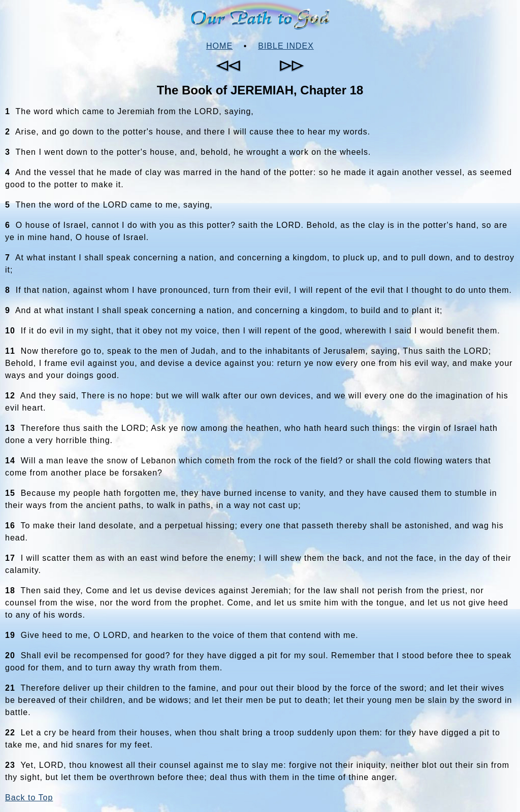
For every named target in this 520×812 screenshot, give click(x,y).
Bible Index (286, 46)
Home (219, 46)
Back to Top (29, 798)
